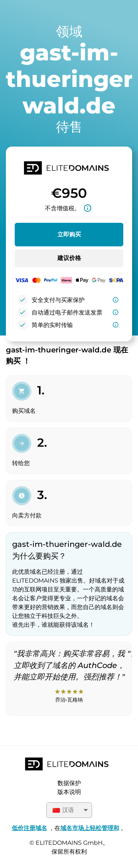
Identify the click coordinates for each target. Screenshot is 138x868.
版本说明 (69, 792)
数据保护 (69, 783)
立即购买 (69, 234)
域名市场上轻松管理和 (90, 828)
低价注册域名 (29, 828)
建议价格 (69, 258)
